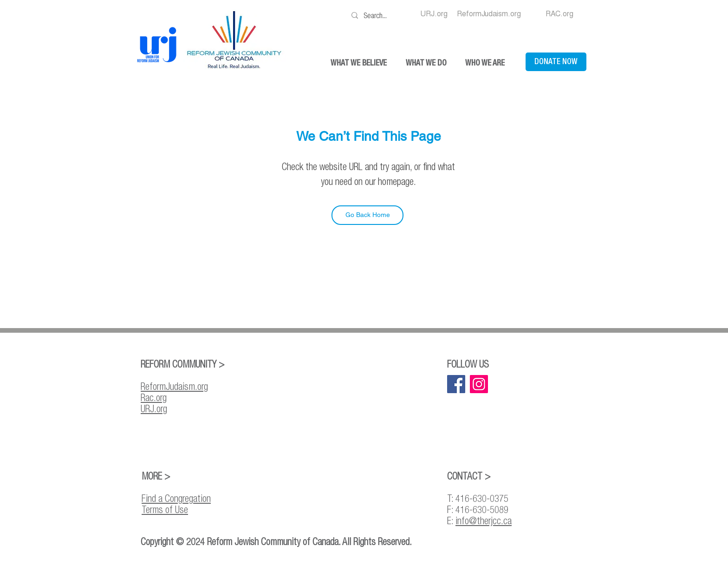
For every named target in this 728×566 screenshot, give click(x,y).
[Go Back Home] (367, 215)
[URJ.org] (434, 14)
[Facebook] (456, 384)
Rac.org (154, 397)
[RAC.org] (559, 14)
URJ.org (154, 408)
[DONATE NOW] (556, 62)
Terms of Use (165, 509)
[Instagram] (479, 384)
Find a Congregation (176, 498)
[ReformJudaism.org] (489, 14)
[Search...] (378, 15)
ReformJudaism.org (174, 386)
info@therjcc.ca (484, 520)
